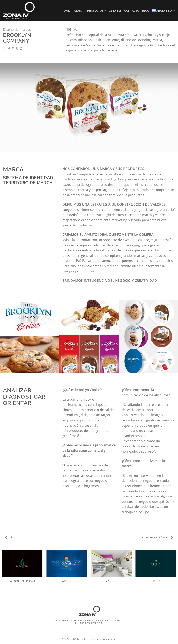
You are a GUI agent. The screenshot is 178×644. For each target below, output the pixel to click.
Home (66, 11)
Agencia (79, 11)
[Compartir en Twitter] (9, 49)
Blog (146, 11)
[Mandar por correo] (13, 49)
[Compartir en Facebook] (5, 49)
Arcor (12, 537)
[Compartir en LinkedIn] (21, 49)
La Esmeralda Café (156, 537)
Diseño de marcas (17, 30)
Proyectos (97, 10)
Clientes (115, 11)
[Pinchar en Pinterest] (17, 49)
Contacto (132, 11)
